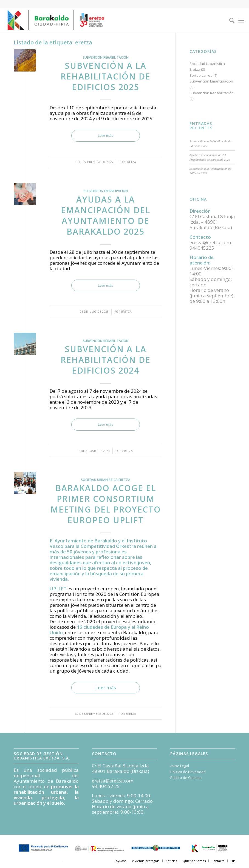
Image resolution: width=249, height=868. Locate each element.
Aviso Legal (180, 766)
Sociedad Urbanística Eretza (106, 480)
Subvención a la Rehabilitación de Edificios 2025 (106, 76)
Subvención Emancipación (106, 191)
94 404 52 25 (106, 786)
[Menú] (241, 20)
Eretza (131, 162)
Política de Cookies (186, 778)
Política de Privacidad (188, 772)
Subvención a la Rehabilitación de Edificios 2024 (106, 360)
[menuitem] (229, 20)
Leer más (106, 135)
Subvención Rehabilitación (106, 57)
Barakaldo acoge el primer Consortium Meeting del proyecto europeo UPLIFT (106, 504)
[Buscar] (229, 20)
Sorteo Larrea (201, 75)
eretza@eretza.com (113, 781)
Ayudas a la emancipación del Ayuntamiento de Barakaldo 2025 (106, 215)
